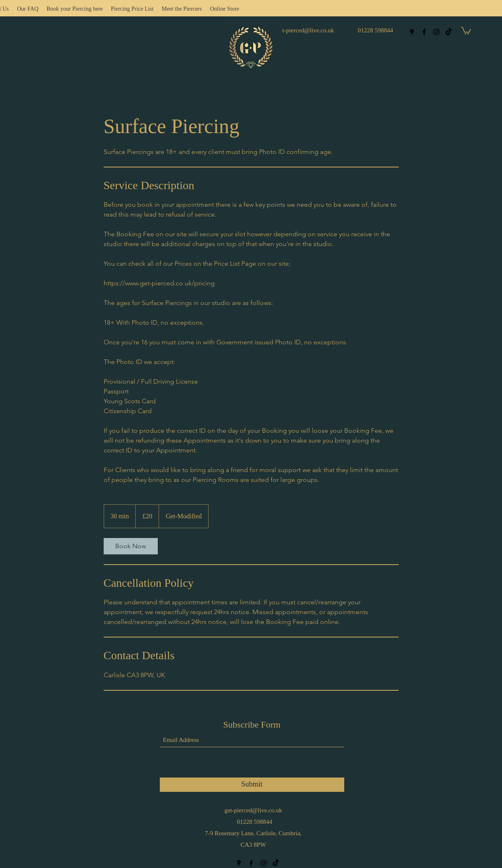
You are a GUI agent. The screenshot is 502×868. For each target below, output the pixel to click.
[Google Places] (412, 32)
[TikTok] (449, 32)
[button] (466, 30)
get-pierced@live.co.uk (305, 30)
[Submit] (252, 785)
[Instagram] (436, 32)
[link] (131, 546)
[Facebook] (424, 32)
